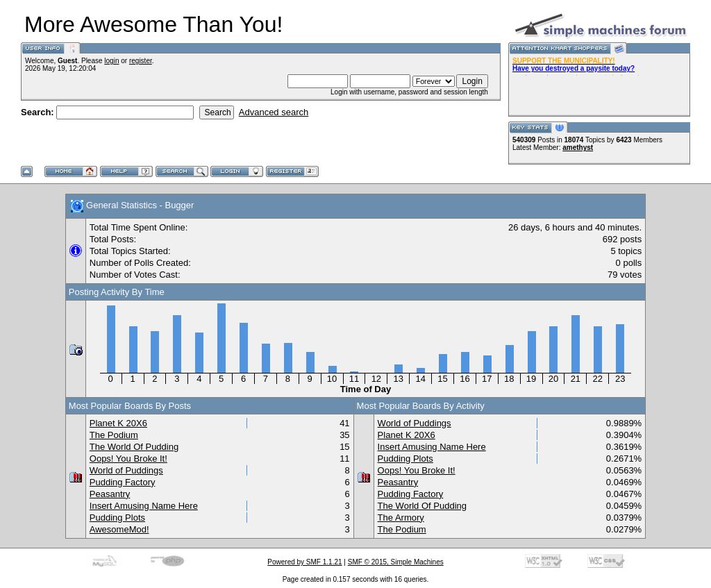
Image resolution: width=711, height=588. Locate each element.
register (141, 61)
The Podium (114, 435)
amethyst (578, 148)
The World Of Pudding (134, 447)
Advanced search (274, 112)
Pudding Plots (117, 518)
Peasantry (110, 494)
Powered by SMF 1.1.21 (304, 562)
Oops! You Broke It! (128, 459)
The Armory (401, 518)
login (111, 61)
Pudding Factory (123, 482)
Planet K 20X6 (118, 423)
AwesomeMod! (119, 529)
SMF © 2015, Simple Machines (396, 562)
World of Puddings (126, 470)
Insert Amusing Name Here (144, 506)
